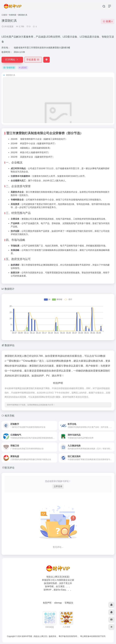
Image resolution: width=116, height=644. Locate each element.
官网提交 (69, 603)
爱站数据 (14, 361)
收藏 (108, 21)
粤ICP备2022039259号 (68, 636)
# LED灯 (23, 68)
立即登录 (58, 486)
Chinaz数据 (29, 361)
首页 (5, 15)
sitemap (58, 603)
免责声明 (47, 603)
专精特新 (13, 15)
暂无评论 (10, 468)
